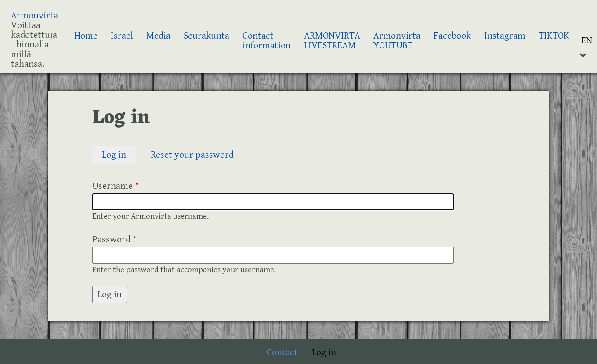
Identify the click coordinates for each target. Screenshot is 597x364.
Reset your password (192, 155)
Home (86, 36)
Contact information (267, 41)
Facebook (452, 36)
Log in (119, 156)
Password (111, 240)
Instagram (505, 36)
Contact (282, 352)
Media (158, 36)
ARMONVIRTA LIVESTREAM (332, 41)
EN (587, 41)
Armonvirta (34, 16)
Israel (122, 36)
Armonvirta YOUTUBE (397, 41)
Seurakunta (206, 36)
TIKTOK (554, 36)
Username (112, 186)
